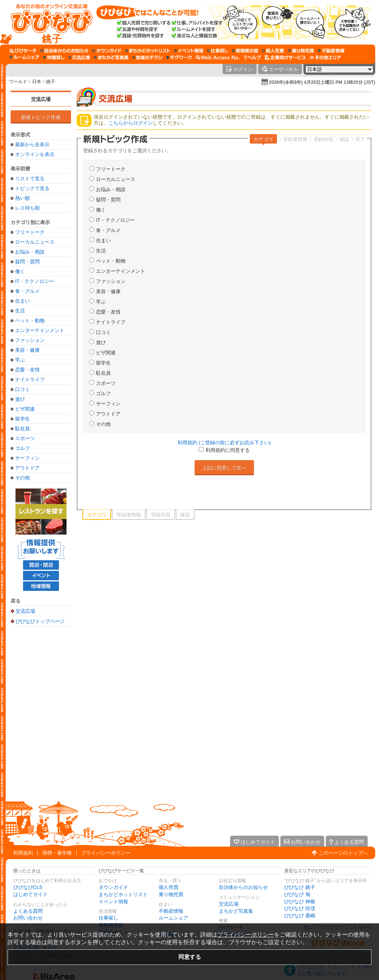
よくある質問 (28, 911)
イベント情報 (113, 902)
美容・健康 (27, 350)
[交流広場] (79, 57)
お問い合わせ (28, 918)
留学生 (22, 419)
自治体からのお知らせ (243, 887)
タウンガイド (113, 887)
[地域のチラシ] (147, 57)
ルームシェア (173, 918)
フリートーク (30, 232)
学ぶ (20, 360)
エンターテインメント (40, 330)
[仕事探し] (218, 51)
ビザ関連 (25, 409)
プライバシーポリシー (106, 853)
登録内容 (323, 139)
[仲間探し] (54, 57)
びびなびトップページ (40, 621)
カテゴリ (263, 139)
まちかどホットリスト (123, 894)
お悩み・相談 (30, 252)
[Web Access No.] (218, 57)
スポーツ (25, 438)
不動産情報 (171, 911)
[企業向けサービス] (285, 57)
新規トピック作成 (41, 117)
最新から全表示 (32, 145)
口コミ (22, 389)
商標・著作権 (57, 853)
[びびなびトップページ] (48, 22)
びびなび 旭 (297, 894)
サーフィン (27, 458)
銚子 (51, 82)
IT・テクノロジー (35, 281)
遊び (20, 399)
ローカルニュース (35, 242)
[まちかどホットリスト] (148, 51)
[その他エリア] (325, 57)
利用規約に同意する (228, 450)
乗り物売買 (171, 894)
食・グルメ (27, 291)
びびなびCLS (28, 887)
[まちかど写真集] (111, 57)
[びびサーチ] (23, 51)
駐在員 (22, 429)
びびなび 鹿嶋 (300, 916)
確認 (344, 139)
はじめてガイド (30, 894)
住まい (22, 301)
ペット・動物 (30, 321)
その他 (22, 478)
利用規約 (23, 853)
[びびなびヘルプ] (252, 57)
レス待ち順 (27, 208)
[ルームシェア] (24, 57)
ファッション (30, 340)
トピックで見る (32, 188)
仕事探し (108, 918)
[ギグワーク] (179, 57)
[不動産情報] (331, 51)
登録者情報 (295, 139)
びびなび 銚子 (300, 887)
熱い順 (22, 198)
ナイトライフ (30, 379)
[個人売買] (273, 51)
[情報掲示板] (245, 51)
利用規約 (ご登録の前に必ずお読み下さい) (224, 443)
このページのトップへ (343, 853)
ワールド (18, 82)
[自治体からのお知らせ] (64, 51)
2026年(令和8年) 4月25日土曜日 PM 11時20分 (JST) (322, 82)
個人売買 (169, 887)
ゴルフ (22, 448)
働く (20, 271)
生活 (20, 311)
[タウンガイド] (107, 51)
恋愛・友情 (27, 370)
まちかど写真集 (236, 911)
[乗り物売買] (301, 51)
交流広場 (41, 99)
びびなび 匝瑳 (300, 908)
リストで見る (30, 179)
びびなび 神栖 (300, 902)
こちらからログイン (131, 123)
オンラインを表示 (35, 154)
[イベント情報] (189, 51)
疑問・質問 (27, 262)
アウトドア (27, 468)
